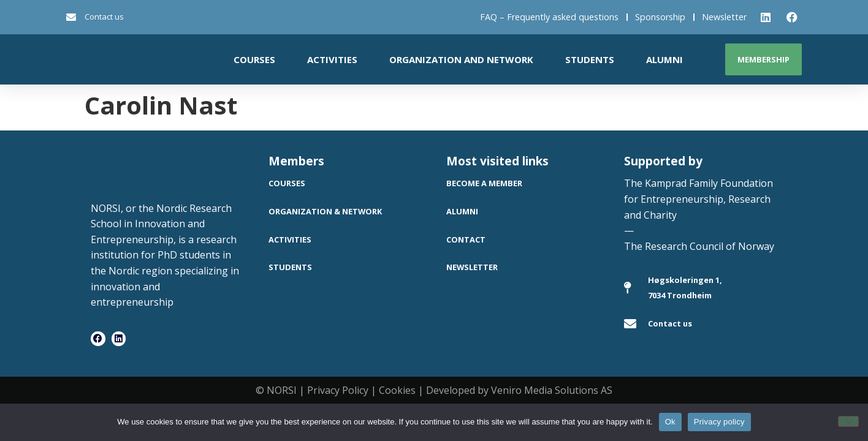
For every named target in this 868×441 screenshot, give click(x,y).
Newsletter (724, 17)
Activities (332, 59)
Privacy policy (719, 422)
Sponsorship (660, 17)
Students (590, 59)
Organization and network (461, 59)
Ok (670, 422)
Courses (254, 59)
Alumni (664, 59)
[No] (848, 421)
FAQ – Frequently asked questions (549, 17)
